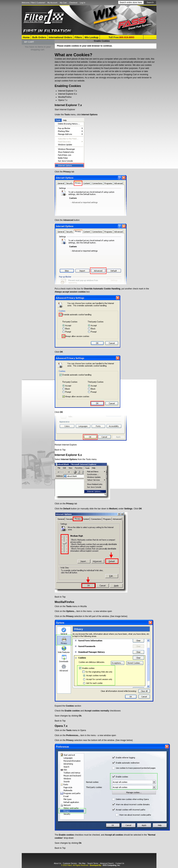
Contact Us (120, 863)
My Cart (63, 3)
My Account (52, 3)
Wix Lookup (91, 37)
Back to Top (60, 450)
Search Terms (93, 863)
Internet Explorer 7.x (68, 91)
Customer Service (70, 863)
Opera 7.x (63, 100)
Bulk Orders (39, 37)
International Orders (60, 37)
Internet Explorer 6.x (68, 94)
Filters (78, 37)
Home (26, 37)
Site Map (82, 863)
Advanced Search (107, 863)
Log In (83, 3)
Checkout (73, 3)
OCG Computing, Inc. (112, 865)
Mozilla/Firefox (65, 97)
